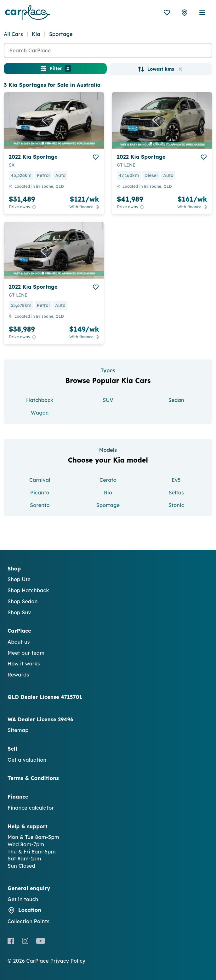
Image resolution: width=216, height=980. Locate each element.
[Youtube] (40, 941)
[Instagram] (25, 941)
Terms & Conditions (33, 778)
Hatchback (40, 400)
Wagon (40, 413)
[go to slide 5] (65, 143)
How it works (24, 664)
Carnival (40, 480)
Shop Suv (19, 612)
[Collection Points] (185, 13)
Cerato (108, 480)
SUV (108, 400)
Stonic (176, 505)
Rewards (18, 675)
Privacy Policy (68, 961)
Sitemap (18, 730)
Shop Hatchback (28, 590)
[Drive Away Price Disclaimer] (34, 207)
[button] (180, 69)
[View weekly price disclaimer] (97, 207)
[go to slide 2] (48, 143)
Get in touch (23, 899)
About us (19, 642)
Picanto (40, 493)
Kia (36, 34)
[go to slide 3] (54, 143)
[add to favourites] (96, 157)
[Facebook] (11, 941)
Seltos (176, 493)
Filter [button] (55, 68)
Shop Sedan (23, 601)
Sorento (40, 505)
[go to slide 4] (60, 143)
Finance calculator (31, 808)
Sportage (108, 505)
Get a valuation (27, 760)
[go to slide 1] (43, 143)
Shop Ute (19, 579)
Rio (108, 493)
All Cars (13, 34)
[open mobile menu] (202, 13)
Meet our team (26, 653)
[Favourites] (167, 13)
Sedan (176, 400)
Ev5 (176, 480)
